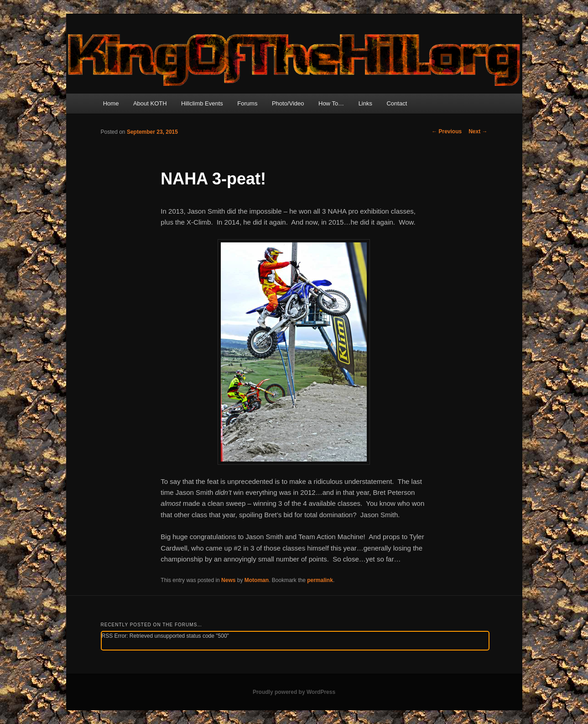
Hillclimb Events (202, 103)
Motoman (257, 580)
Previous (447, 131)
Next (478, 131)
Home (111, 103)
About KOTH (150, 103)
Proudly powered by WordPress (294, 692)
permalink (320, 580)
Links (365, 103)
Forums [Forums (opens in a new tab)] (247, 103)
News (228, 580)
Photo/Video (288, 103)
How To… (331, 103)
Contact (397, 103)
